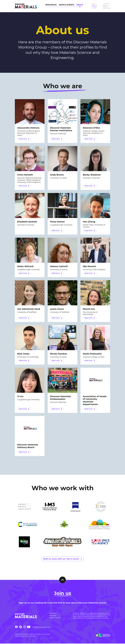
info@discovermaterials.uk (42, 628)
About (80, 5)
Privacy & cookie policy (43, 635)
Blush (23, 637)
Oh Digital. (33, 637)
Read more (23, 139)
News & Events (67, 5)
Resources (51, 5)
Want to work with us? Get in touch (61, 559)
